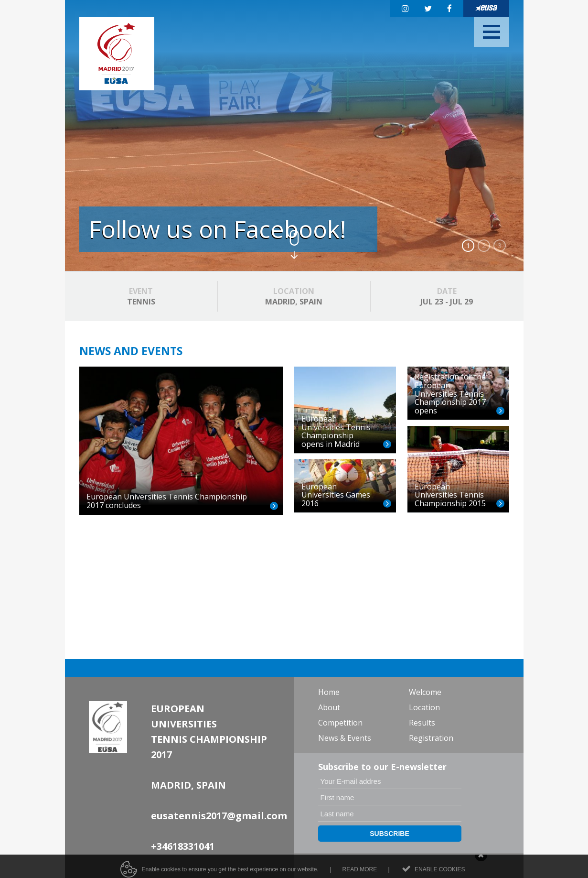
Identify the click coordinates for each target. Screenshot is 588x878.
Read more (360, 873)
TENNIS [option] (141, 296)
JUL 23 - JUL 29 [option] (447, 296)
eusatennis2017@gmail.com (219, 816)
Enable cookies (440, 873)
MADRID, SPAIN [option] (294, 296)
